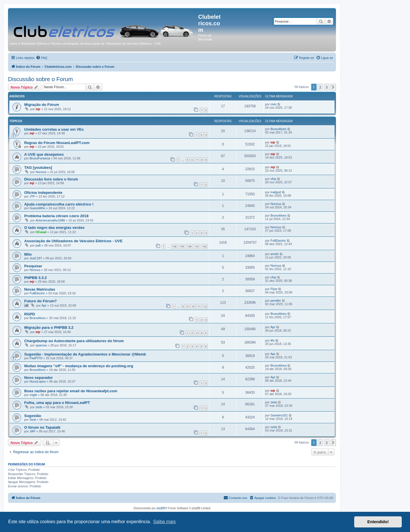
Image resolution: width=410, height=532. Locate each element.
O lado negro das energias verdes (54, 228)
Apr (44, 305)
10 (193, 306)
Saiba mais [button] (164, 522)
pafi (38, 245)
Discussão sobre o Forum (40, 79)
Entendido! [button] (378, 522)
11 (199, 306)
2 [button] (320, 87)
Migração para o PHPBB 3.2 (49, 327)
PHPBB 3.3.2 (35, 278)
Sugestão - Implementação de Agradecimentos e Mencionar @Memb (85, 354)
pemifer (276, 301)
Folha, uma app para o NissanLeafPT (57, 403)
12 (205, 306)
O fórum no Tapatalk (42, 427)
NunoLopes (38, 381)
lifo (272, 340)
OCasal (41, 232)
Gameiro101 (279, 415)
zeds (39, 407)
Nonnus (41, 172)
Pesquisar (33, 266)
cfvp (273, 179)
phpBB (161, 508)
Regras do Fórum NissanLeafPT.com (57, 143)
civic (273, 104)
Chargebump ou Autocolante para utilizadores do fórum (74, 341)
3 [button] (327, 87)
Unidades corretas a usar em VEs (54, 129)
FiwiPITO (36, 358)
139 (182, 246)
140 (189, 246)
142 (205, 246)
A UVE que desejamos (44, 154)
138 (174, 246)
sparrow (41, 345)
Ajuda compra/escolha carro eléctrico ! (59, 204)
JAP (32, 431)
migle (33, 395)
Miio (28, 254)
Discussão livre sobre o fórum (51, 179)
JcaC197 (36, 258)
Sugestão (33, 416)
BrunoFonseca (40, 158)
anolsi (275, 254)
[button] (333, 87)
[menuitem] (42, 58)
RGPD (30, 314)
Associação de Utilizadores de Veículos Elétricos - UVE (73, 241)
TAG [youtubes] (38, 168)
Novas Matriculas (40, 289)
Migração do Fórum (42, 105)
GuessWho (37, 208)
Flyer (274, 289)
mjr (38, 109)
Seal (33, 420)
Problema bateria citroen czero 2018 (56, 216)
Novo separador (38, 378)
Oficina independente (43, 193)
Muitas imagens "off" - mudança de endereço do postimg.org (79, 366)
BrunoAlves (278, 129)
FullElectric (278, 241)
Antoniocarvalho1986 (50, 220)
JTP (32, 196)
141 (197, 246)
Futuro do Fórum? (40, 301)
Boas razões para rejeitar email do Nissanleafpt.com (71, 391)
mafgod (276, 192)
